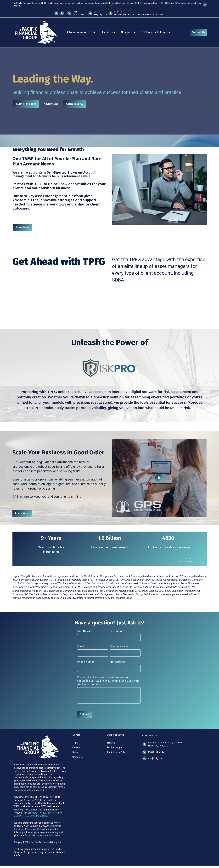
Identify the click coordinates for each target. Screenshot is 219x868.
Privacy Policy (46, 813)
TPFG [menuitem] (75, 743)
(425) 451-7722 (80, 14)
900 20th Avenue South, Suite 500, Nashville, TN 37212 (139, 14)
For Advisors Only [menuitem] (116, 752)
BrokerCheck (42, 816)
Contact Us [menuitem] (78, 757)
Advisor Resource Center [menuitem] (82, 32)
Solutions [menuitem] (129, 32)
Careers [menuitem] (76, 747)
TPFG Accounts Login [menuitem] (156, 32)
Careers (30, 816)
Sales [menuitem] (75, 752)
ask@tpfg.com (100, 14)
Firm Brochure (30, 813)
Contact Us (198, 32)
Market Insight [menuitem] (115, 747)
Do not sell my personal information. (43, 835)
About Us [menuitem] (109, 32)
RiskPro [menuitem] (111, 743)
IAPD (22, 816)
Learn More (22, 513)
